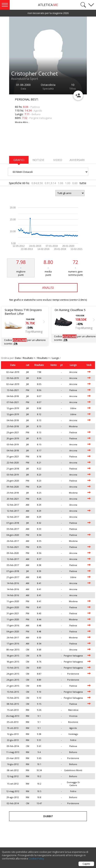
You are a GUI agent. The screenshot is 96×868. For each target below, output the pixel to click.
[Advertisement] (40, 142)
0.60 (75, 183)
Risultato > (29, 358)
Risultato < (44, 358)
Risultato (39, 365)
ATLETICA (48, 5)
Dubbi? (48, 816)
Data (18, 358)
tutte (83, 183)
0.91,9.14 (50, 183)
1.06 (61, 183)
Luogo (56, 358)
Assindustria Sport (25, 79)
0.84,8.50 (37, 183)
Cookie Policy (36, 859)
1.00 (68, 183)
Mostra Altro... (22, 122)
